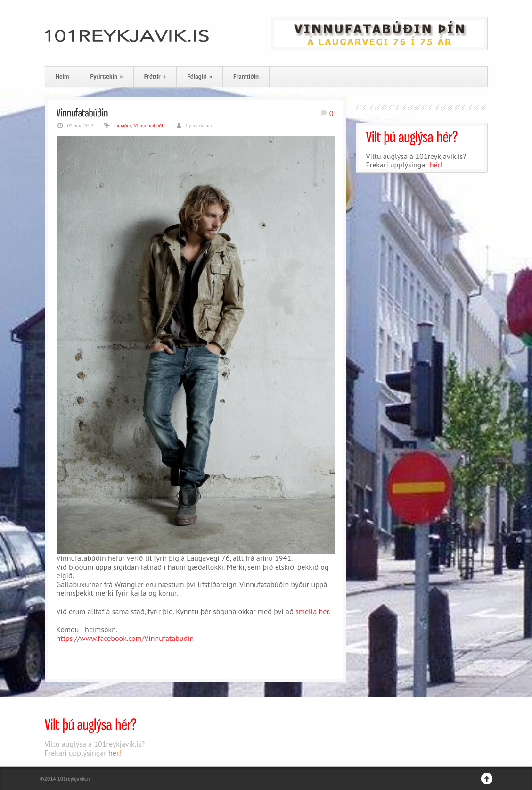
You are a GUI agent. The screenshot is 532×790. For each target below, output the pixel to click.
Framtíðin (246, 77)
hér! (436, 165)
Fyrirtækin (107, 77)
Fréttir (155, 77)
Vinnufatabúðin (149, 125)
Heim (62, 77)
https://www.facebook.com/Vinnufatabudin (125, 638)
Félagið (200, 77)
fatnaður (123, 125)
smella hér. (313, 611)
